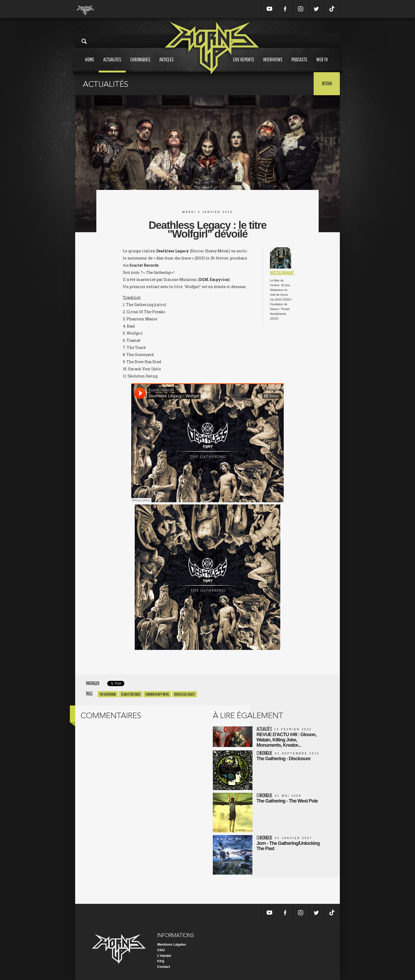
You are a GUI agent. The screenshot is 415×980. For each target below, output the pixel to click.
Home (90, 64)
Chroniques (140, 64)
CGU (161, 950)
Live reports (243, 64)
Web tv (322, 64)
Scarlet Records (131, 694)
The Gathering (108, 694)
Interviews (273, 64)
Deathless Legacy (184, 694)
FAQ (161, 961)
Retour (327, 83)
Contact (164, 967)
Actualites (112, 64)
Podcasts (299, 64)
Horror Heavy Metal (157, 694)
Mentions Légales (172, 944)
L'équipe (164, 956)
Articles (166, 64)
